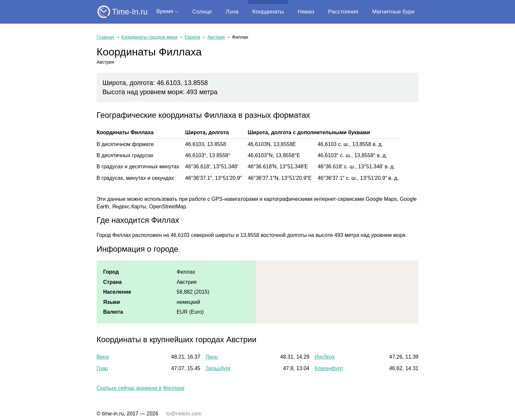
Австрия (216, 37)
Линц (212, 357)
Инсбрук (325, 357)
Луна (232, 12)
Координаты (268, 12)
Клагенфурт (329, 368)
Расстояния (343, 12)
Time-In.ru (130, 12)
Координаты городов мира (149, 37)
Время (165, 11)
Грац (102, 368)
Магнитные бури (393, 12)
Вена (103, 357)
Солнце (202, 12)
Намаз (306, 12)
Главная (105, 37)
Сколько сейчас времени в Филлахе (141, 388)
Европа (192, 37)
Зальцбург (218, 368)
